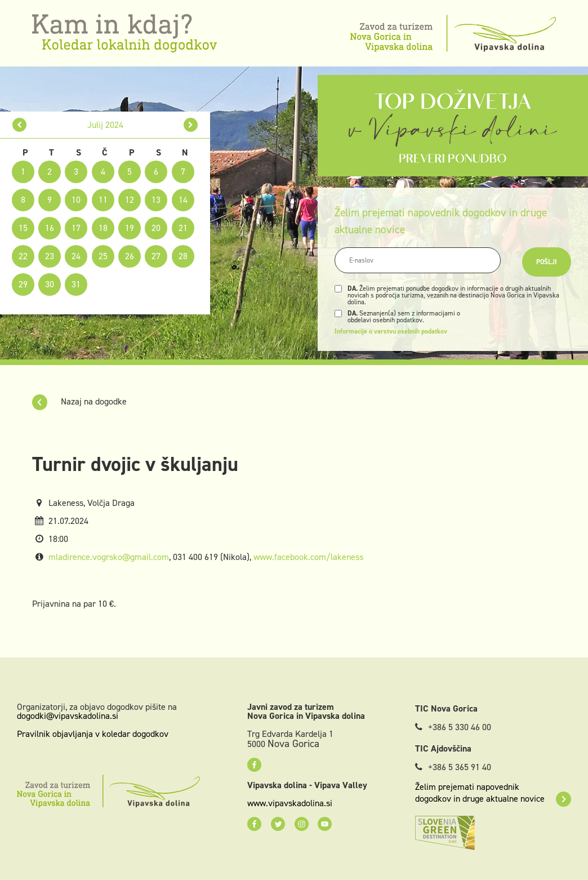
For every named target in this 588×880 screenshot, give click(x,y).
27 (156, 256)
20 (156, 228)
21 (183, 228)
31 (76, 284)
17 (76, 228)
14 (183, 200)
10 (76, 200)
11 (103, 200)
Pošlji (547, 262)
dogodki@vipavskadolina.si (68, 716)
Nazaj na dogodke (79, 401)
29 (23, 284)
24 (76, 256)
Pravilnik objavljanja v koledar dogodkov (93, 734)
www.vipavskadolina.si (290, 803)
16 (50, 228)
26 (130, 256)
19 (130, 228)
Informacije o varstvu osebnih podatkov (391, 331)
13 (156, 200)
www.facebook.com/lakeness (308, 557)
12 (130, 200)
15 (23, 228)
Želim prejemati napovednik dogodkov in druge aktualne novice (493, 793)
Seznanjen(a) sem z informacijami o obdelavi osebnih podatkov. (404, 317)
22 (23, 256)
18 (103, 228)
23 (50, 256)
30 (50, 284)
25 (103, 256)
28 (183, 256)
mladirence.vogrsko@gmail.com (109, 557)
